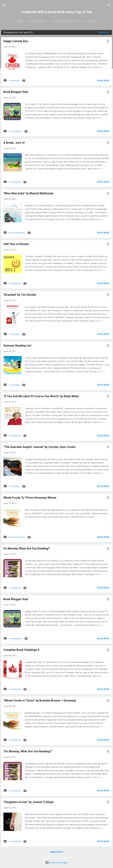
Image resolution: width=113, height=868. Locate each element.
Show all (104, 32)
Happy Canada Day (16, 41)
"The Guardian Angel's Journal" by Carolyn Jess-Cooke (39, 447)
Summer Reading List (17, 346)
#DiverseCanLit (37, 21)
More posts (57, 852)
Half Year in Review (16, 244)
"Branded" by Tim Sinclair (20, 295)
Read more (103, 81)
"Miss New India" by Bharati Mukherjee (28, 193)
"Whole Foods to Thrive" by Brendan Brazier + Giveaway (40, 701)
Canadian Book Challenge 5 (21, 650)
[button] (108, 42)
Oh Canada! (90, 21)
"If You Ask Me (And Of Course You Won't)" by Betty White (41, 396)
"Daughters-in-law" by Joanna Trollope (28, 802)
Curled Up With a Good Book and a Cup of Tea (57, 12)
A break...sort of (14, 143)
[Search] (109, 6)
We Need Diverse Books (65, 21)
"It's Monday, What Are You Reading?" (28, 751)
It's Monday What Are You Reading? (27, 548)
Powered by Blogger (57, 863)
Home (20, 21)
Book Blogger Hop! (16, 92)
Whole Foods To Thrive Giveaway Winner (30, 498)
